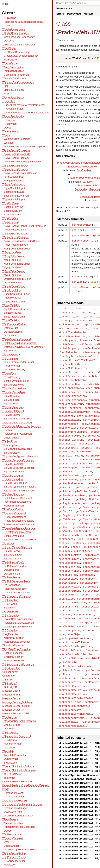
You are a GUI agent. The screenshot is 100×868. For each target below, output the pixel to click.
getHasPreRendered (71, 473)
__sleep (89, 314)
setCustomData (68, 579)
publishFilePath (70, 541)
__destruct (86, 311)
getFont (64, 454)
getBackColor (68, 420)
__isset (64, 314)
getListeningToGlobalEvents (78, 481)
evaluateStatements (72, 394)
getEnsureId (67, 450)
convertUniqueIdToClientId (77, 356)
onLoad (75, 533)
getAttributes (68, 416)
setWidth (83, 609)
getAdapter (66, 409)
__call (63, 307)
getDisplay (66, 443)
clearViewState (88, 352)
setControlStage (70, 681)
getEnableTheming (71, 447)
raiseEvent (92, 541)
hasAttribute (83, 518)
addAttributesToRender (74, 624)
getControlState (70, 654)
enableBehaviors (70, 386)
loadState (78, 530)
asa (61, 326)
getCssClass (87, 435)
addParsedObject (70, 322)
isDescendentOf (69, 662)
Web (81, 32)
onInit (63, 533)
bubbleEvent (67, 341)
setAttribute (68, 568)
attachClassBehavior (73, 329)
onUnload (65, 537)
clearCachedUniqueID (73, 696)
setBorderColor (69, 571)
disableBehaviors (71, 382)
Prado (66, 32)
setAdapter (88, 564)
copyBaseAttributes (72, 360)
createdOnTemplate (71, 367)
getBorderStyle (69, 428)
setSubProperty (85, 598)
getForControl (82, 454)
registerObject (69, 545)
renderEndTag (68, 560)
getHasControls (69, 465)
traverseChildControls (74, 685)
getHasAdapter (68, 458)
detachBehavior (69, 371)
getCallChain (68, 643)
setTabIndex (67, 601)
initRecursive (68, 658)
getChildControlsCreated (76, 647)
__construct (67, 311)
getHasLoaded (68, 469)
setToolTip (80, 605)
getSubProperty (85, 503)
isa (81, 526)
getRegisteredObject (73, 492)
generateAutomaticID (73, 704)
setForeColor (91, 590)
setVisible (66, 609)
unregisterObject (71, 617)
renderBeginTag (69, 552)
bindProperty (68, 337)
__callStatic (80, 307)
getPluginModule (87, 488)
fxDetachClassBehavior (74, 405)
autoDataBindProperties (75, 628)
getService (86, 496)
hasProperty (67, 526)
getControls (67, 435)
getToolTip (80, 511)
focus (62, 401)
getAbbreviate (82, 225)
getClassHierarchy (71, 431)
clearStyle (66, 352)
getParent (65, 488)
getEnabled (85, 443)
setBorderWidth (69, 575)
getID (79, 477)
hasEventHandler (70, 522)
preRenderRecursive (72, 670)
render (88, 549)
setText (64, 605)
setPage (92, 594)
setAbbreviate (82, 275)
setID (79, 594)
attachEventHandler (72, 333)
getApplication (69, 412)
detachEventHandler (72, 379)
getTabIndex (67, 507)
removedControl (69, 549)
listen (63, 530)
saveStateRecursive (72, 673)
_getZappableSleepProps (75, 620)
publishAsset (83, 537)
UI (92, 32)
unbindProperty (69, 613)
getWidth (65, 518)
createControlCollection (76, 636)
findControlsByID (71, 397)
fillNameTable (68, 700)
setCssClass (91, 575)
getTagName (92, 654)
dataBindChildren (71, 639)
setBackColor (89, 568)
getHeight (65, 477)
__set (76, 314)
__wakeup (65, 318)
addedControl (83, 318)
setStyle (65, 598)
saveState (87, 560)
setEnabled (66, 583)
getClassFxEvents (71, 651)
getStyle (65, 503)
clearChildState (70, 632)
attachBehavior (77, 326)
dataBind (94, 367)
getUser (64, 515)
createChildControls (73, 363)
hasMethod (91, 522)
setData (87, 579)
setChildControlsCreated (76, 677)
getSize (77, 230)
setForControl (68, 590)
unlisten (89, 613)
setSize (77, 280)
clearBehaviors (69, 348)
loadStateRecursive (72, 666)
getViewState (82, 515)
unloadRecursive (70, 689)
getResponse (67, 496)
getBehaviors (89, 420)
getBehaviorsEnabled (73, 424)
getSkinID (65, 500)
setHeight (65, 594)
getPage (94, 484)
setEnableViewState (72, 586)
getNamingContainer (72, 484)
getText (64, 511)
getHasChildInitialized (75, 462)
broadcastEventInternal (75, 692)
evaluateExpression (72, 390)
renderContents (83, 240)
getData (87, 439)
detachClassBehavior (73, 375)
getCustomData (68, 439)
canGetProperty (69, 344)
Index (5, 4)
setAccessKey (68, 564)
